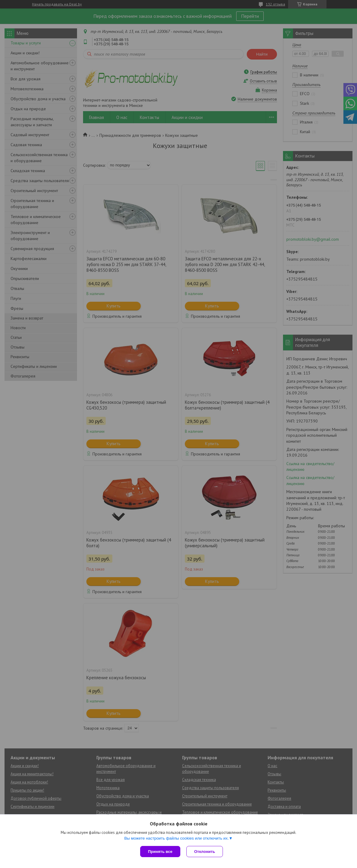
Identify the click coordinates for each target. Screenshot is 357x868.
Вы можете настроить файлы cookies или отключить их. (176, 838)
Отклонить (205, 852)
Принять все (160, 852)
